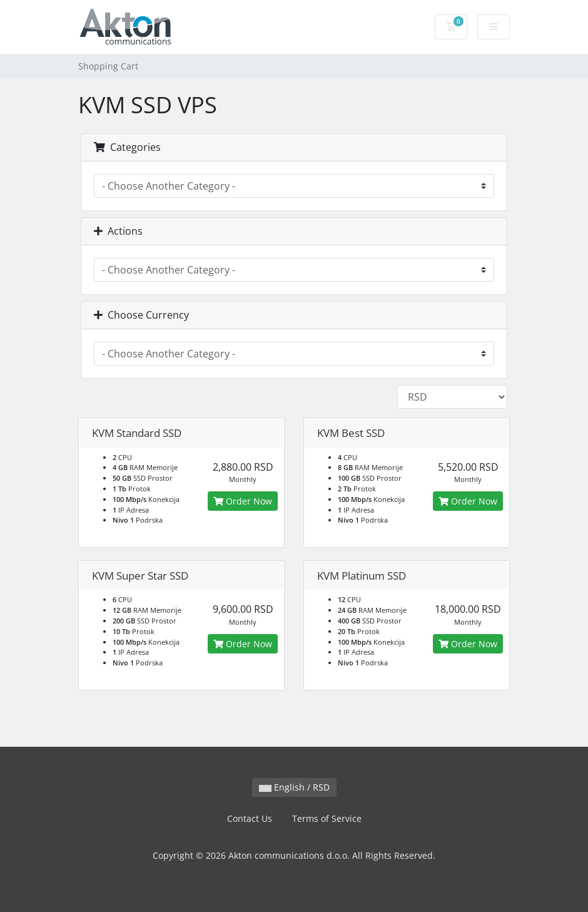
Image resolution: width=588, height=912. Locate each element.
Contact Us (250, 818)
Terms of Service (327, 818)
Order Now (243, 501)
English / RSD (294, 787)
